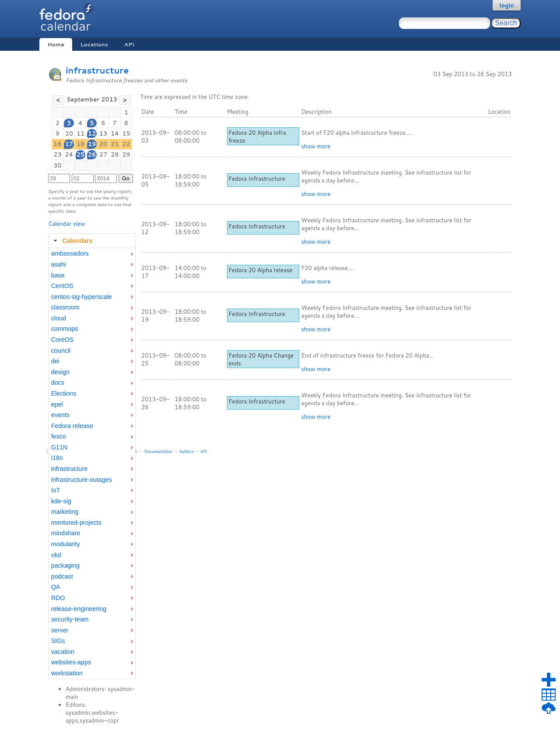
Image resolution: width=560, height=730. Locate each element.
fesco (59, 436)
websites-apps (71, 662)
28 (115, 154)
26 (92, 154)
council (61, 351)
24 (69, 154)
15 (126, 133)
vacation (63, 652)
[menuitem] (92, 254)
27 (103, 154)
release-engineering (79, 609)
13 (103, 133)
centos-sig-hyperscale (82, 297)
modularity (66, 544)
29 (126, 154)
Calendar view (66, 224)
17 (69, 144)
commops (65, 329)
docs (58, 383)
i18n (57, 458)
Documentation (158, 451)
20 (103, 144)
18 (81, 144)
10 (69, 133)
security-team (70, 619)
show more (316, 146)
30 (58, 165)
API (129, 44)
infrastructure (97, 70)
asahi (59, 264)
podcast (62, 576)
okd (56, 555)
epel (57, 404)
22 (126, 144)
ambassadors (70, 253)
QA (56, 587)
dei (55, 361)
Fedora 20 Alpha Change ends (261, 359)
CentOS (62, 286)
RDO (58, 598)
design (60, 372)
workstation (67, 673)
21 (115, 144)
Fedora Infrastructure (257, 179)
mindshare (66, 533)
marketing (65, 512)
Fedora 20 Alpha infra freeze (257, 137)
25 (81, 154)
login (507, 5)
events (60, 415)
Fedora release (72, 426)
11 (81, 133)
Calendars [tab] (72, 241)
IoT (56, 490)
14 (115, 133)
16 (58, 144)
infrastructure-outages (82, 480)
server (60, 630)
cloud (59, 318)
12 (92, 133)
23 (58, 154)
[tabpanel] (92, 463)
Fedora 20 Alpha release (260, 270)
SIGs (58, 641)
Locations (94, 44)
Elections (64, 393)
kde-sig (61, 501)
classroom (65, 307)
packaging (65, 565)
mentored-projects (76, 523)
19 (92, 144)
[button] (58, 100)
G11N (59, 447)
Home (56, 44)
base (58, 275)
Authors (187, 451)
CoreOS (63, 340)
